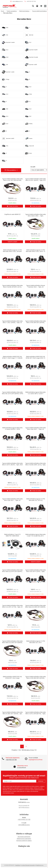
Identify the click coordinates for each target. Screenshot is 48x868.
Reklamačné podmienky (24, 839)
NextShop (18, 865)
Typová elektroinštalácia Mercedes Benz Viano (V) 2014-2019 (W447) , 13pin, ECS (12, 571)
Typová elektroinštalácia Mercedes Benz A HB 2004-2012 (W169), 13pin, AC (36, 323)
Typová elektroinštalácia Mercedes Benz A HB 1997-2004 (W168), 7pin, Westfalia (12, 180)
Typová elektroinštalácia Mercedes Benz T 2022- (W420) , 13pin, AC (12, 322)
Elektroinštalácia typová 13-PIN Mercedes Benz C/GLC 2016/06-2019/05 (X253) (12, 251)
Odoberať (41, 781)
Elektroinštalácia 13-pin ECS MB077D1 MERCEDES (12, 535)
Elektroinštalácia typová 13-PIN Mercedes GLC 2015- (36, 642)
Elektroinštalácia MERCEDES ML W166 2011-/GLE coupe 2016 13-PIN (36, 358)
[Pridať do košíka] (12, 206)
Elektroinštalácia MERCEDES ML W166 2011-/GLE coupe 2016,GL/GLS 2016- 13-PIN (12, 678)
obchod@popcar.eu (18, 1)
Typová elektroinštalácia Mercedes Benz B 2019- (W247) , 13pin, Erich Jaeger (12, 465)
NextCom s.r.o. (40, 865)
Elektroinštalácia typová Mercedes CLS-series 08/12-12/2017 (36, 393)
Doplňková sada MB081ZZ (12, 214)
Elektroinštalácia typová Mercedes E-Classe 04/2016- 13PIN (12, 428)
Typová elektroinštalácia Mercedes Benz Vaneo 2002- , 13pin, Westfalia (36, 216)
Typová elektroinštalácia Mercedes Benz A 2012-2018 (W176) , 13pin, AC (36, 714)
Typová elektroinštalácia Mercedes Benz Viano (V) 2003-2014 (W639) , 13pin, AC (12, 643)
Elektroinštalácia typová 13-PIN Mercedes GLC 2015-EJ (36, 500)
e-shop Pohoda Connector (28, 865)
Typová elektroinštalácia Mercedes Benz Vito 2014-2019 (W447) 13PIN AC (12, 394)
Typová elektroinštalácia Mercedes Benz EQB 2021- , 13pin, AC (12, 500)
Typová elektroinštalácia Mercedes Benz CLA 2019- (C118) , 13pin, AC (12, 606)
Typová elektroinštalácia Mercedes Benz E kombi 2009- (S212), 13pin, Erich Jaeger (36, 465)
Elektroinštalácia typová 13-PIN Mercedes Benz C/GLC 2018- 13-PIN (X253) (36, 251)
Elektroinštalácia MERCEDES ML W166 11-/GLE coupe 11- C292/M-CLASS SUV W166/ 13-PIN (12, 358)
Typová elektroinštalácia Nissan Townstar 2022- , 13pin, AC (36, 286)
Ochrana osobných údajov (24, 841)
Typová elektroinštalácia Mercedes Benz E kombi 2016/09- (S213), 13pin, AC (12, 287)
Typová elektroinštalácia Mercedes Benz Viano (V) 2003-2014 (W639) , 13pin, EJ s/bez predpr (36, 607)
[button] (33, 6)
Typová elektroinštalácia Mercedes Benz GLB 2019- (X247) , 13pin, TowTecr (36, 571)
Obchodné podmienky (24, 837)
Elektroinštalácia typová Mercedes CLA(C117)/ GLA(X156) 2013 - (36, 535)
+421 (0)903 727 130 (24, 820)
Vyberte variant (12, 242)
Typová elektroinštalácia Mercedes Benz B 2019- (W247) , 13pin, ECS (36, 180)
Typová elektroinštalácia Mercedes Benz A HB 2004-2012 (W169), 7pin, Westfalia (36, 678)
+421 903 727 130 (31, 1)
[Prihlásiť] (37, 6)
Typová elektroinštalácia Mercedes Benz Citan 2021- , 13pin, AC (36, 428)
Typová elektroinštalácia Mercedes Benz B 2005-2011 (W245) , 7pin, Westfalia (12, 714)
